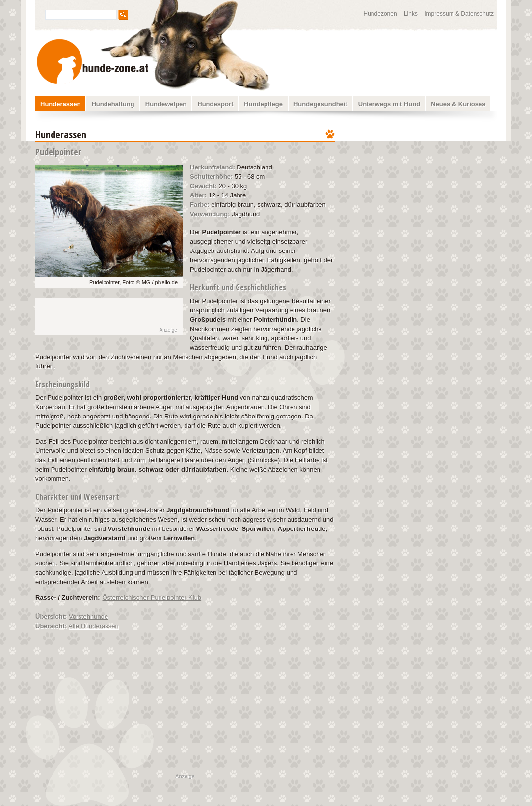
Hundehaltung (113, 104)
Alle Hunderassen (93, 626)
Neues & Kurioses (458, 104)
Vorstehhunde (88, 617)
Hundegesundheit (320, 104)
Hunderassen (60, 104)
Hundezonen (380, 14)
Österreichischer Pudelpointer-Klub (152, 598)
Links (411, 14)
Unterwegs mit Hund (389, 104)
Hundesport (215, 104)
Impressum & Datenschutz (459, 14)
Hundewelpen (166, 104)
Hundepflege (263, 104)
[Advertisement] (422, 189)
